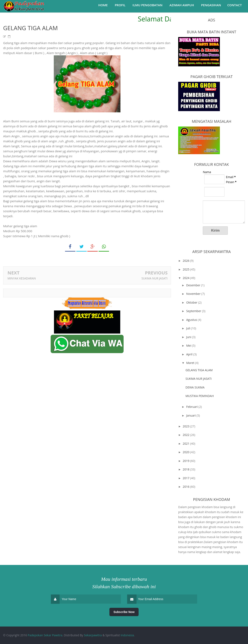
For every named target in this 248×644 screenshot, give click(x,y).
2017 (187, 478)
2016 (187, 487)
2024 (187, 278)
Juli (189, 328)
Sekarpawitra (93, 635)
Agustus (192, 320)
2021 (187, 444)
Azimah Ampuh (182, 5)
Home (103, 5)
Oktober (192, 302)
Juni (189, 337)
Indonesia (127, 635)
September (194, 311)
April (190, 354)
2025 (187, 269)
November (194, 294)
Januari (191, 415)
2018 (187, 469)
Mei (189, 346)
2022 (187, 435)
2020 (187, 452)
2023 (187, 426)
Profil (120, 5)
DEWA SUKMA (195, 387)
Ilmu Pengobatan (148, 5)
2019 (187, 461)
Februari (192, 407)
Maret (191, 363)
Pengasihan (211, 5)
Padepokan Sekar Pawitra (45, 635)
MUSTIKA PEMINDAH (200, 396)
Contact (235, 5)
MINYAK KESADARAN (22, 278)
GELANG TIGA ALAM (199, 370)
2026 (187, 261)
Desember (194, 285)
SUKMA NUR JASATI (155, 278)
